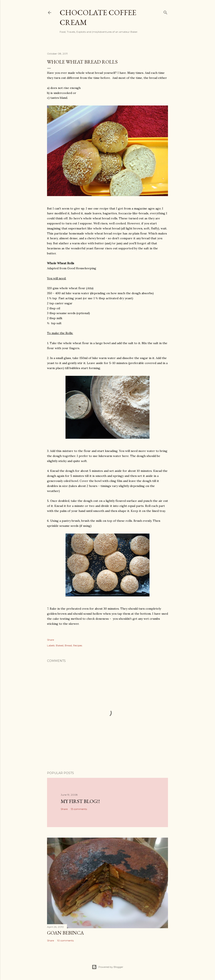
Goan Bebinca (65, 933)
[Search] (165, 12)
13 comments (79, 809)
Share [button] (50, 640)
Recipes (78, 645)
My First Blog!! (80, 801)
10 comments (65, 940)
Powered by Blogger (107, 967)
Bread (68, 645)
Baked (60, 645)
